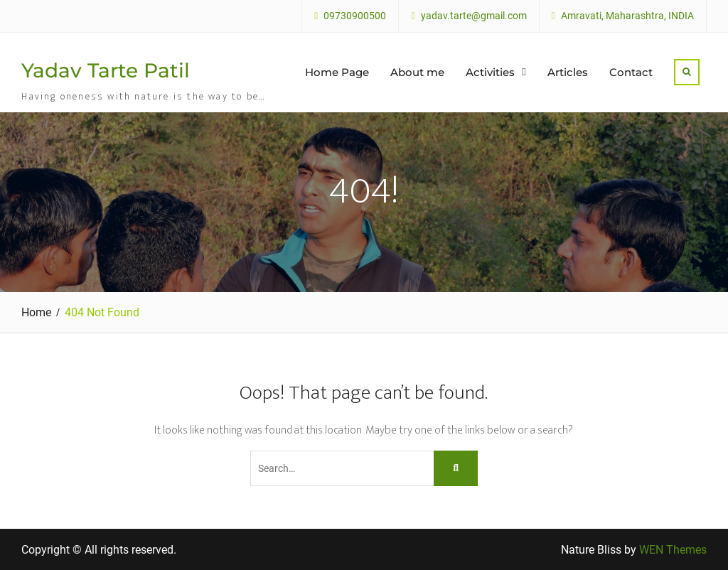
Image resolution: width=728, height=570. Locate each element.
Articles (568, 72)
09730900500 (355, 16)
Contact (631, 72)
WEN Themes (673, 550)
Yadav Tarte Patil (106, 70)
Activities (490, 72)
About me (417, 72)
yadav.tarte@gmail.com (474, 16)
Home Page (337, 72)
